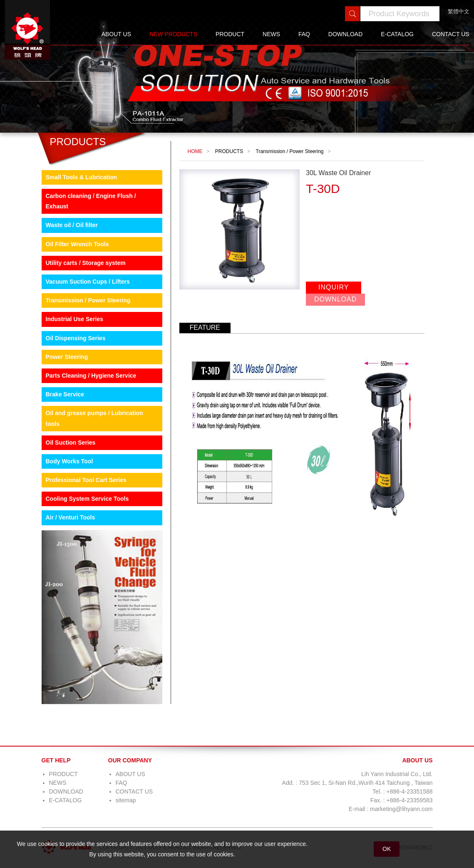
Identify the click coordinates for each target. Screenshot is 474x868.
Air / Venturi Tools (71, 517)
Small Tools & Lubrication (82, 177)
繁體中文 (459, 11)
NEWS (271, 34)
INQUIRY (334, 287)
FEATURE (205, 328)
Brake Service (65, 394)
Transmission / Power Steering (88, 300)
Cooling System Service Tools (87, 499)
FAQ (304, 34)
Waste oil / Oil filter (72, 225)
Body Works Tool (69, 461)
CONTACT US (451, 34)
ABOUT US (116, 34)
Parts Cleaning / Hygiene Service (91, 376)
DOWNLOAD (345, 34)
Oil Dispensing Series (76, 338)
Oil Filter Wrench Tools (77, 244)
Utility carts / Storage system (86, 263)
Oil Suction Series (71, 443)
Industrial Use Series (75, 319)
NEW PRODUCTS (173, 34)
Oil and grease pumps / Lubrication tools (94, 418)
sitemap (126, 800)
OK (387, 849)
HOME (195, 151)
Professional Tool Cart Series (86, 480)
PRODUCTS (229, 151)
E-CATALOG (397, 34)
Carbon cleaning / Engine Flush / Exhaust (91, 201)
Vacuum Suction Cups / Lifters (88, 282)
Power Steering (67, 357)
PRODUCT (230, 34)
